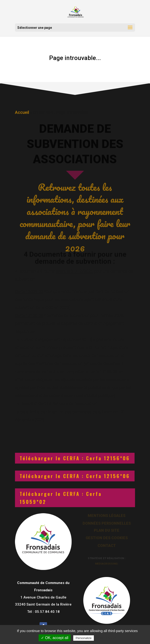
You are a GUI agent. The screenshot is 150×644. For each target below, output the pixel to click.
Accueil (22, 112)
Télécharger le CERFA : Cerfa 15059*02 (61, 498)
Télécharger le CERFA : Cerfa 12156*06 (75, 458)
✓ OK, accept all (55, 638)
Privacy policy (106, 638)
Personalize (84, 638)
